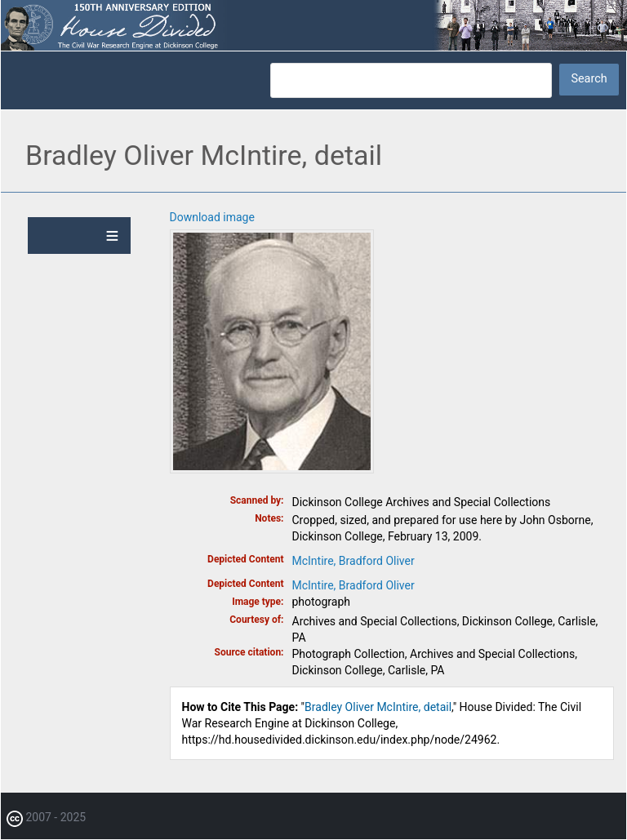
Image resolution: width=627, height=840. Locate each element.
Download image (212, 217)
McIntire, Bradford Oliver (354, 561)
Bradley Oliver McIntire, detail (378, 707)
